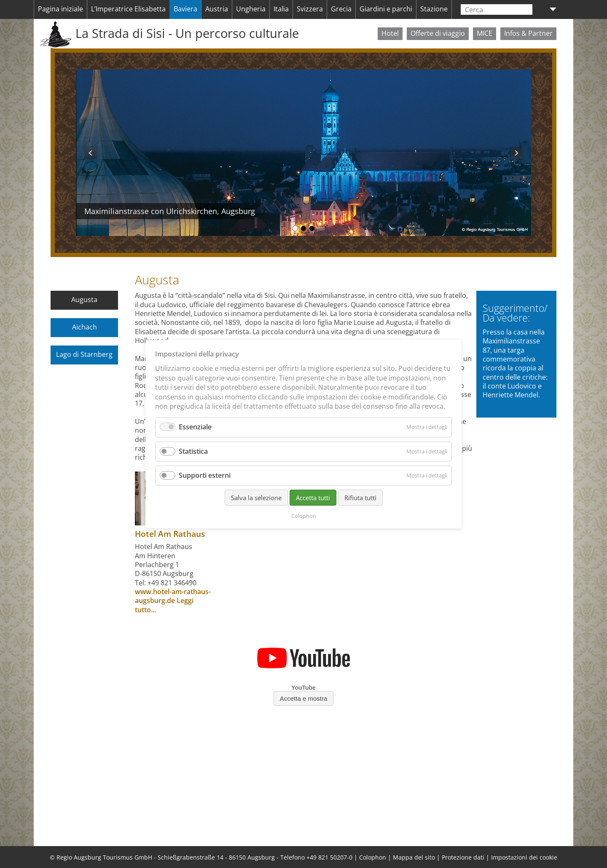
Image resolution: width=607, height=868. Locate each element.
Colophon (373, 857)
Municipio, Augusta (312, 228)
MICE (485, 33)
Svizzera (310, 9)
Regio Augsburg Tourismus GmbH (104, 857)
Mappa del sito (414, 857)
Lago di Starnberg (84, 354)
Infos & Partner (528, 33)
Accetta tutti (313, 498)
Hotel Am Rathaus (170, 534)
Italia (281, 9)
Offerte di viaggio (438, 33)
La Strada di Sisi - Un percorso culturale (187, 33)
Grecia (341, 9)
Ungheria (251, 9)
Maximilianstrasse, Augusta (303, 228)
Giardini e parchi (386, 9)
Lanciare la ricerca (528, 9)
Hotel (390, 33)
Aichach (85, 327)
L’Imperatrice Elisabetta (128, 9)
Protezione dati (463, 857)
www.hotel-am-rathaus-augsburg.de (173, 596)
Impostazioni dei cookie (524, 857)
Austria (217, 9)
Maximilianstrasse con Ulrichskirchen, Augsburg (295, 228)
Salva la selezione (256, 498)
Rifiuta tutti (360, 498)
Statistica (193, 451)
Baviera (185, 9)
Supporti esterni (205, 475)
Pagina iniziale (60, 9)
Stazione (434, 9)
